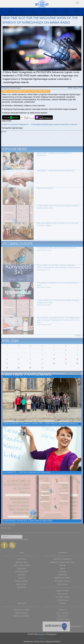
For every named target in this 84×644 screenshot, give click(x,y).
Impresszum (42, 638)
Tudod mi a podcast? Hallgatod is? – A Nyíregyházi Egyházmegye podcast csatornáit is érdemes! (40, 124)
